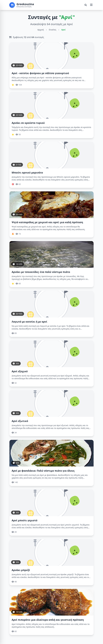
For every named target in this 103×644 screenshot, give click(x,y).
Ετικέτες (53, 30)
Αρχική (41, 30)
